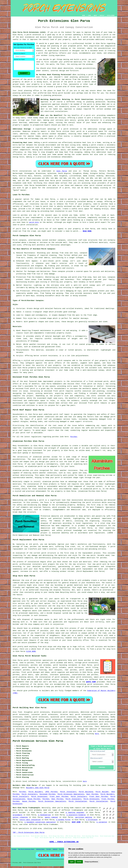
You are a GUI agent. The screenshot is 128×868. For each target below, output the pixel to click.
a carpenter (102, 822)
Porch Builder (102, 792)
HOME (84, 16)
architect (64, 51)
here (97, 734)
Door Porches (92, 794)
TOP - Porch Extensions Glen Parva (29, 832)
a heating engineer (75, 813)
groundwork (18, 815)
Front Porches (108, 799)
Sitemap (14, 849)
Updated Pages (40, 849)
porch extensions (108, 677)
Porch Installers (68, 792)
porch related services (48, 679)
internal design (58, 71)
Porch (15, 171)
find (20, 712)
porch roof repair (62, 414)
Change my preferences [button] (91, 862)
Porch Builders (36, 792)
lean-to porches (27, 663)
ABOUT (95, 16)
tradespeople (77, 810)
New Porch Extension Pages (26, 849)
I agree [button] (72, 862)
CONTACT (102, 16)
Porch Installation (78, 801)
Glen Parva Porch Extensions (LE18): (30, 32)
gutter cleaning (20, 817)
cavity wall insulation (30, 820)
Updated (55, 849)
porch (88, 115)
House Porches (34, 799)
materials (78, 62)
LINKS (89, 16)
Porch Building (86, 792)
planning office (31, 91)
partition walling (84, 817)
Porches (74, 437)
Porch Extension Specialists (71, 794)
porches (73, 528)
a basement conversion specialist (40, 822)
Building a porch (100, 35)
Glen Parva (62, 171)
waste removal (51, 817)
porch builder (64, 93)
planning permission (79, 77)
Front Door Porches (59, 797)
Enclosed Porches (48, 794)
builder (89, 43)
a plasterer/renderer (76, 815)
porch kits (34, 222)
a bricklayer (92, 820)
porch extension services (96, 687)
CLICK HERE (31, 651)
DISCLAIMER (111, 16)
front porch (87, 384)
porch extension (34, 35)
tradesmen (53, 825)
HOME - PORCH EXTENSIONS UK (64, 842)
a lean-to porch (65, 199)
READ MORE (87, 231)
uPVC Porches (51, 792)
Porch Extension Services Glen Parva (38, 741)
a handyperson (44, 815)
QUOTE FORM (91, 682)
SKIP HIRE (76, 822)
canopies (62, 240)
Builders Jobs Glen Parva (38, 788)
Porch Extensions (39, 797)
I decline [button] (79, 862)
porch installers (64, 181)
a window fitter (63, 820)
